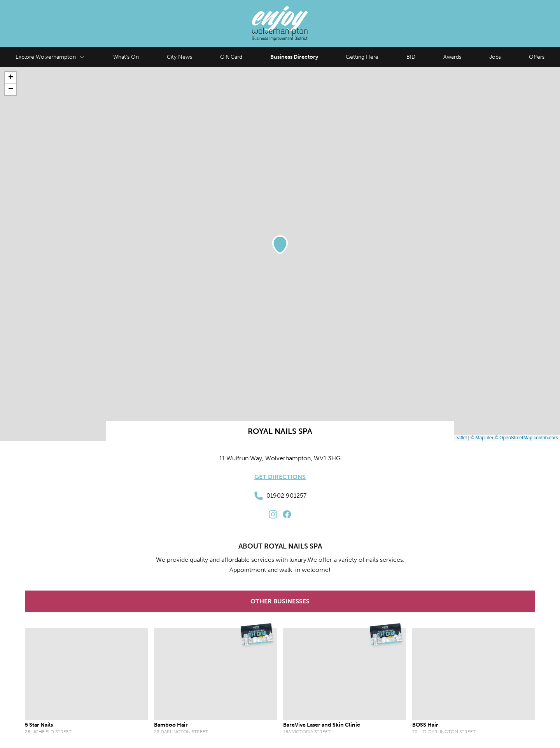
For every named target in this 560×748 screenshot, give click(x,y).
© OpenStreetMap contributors (526, 438)
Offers (537, 57)
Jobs (495, 57)
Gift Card (231, 57)
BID (411, 57)
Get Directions (280, 477)
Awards (452, 57)
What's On (126, 57)
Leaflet (457, 438)
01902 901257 (280, 496)
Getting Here (362, 57)
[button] (280, 245)
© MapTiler (482, 438)
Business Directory (294, 57)
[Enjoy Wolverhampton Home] (280, 24)
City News (179, 57)
